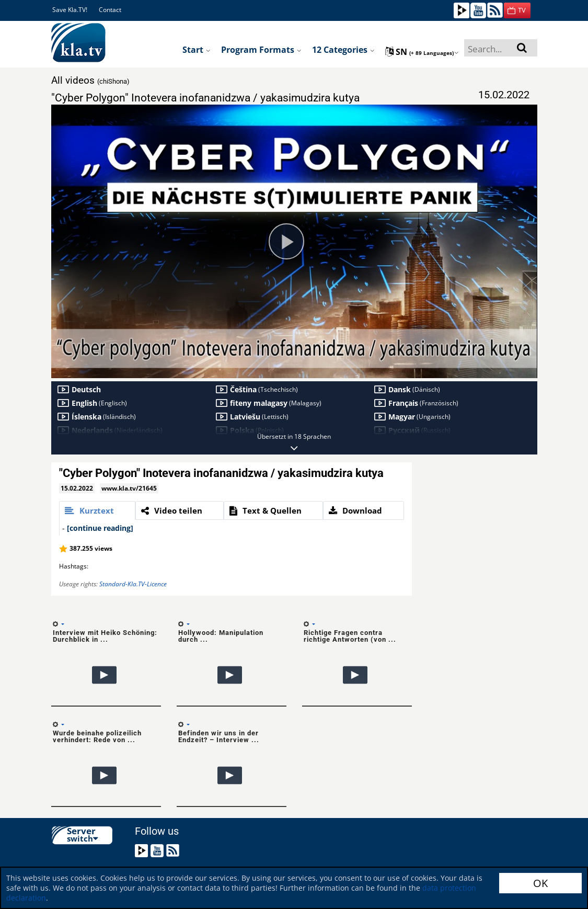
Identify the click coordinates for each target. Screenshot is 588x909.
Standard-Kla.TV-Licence (133, 584)
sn (422, 52)
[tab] (97, 510)
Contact (110, 10)
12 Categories (343, 50)
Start (197, 50)
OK (540, 883)
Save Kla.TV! (70, 10)
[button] (517, 10)
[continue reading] (100, 528)
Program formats (261, 50)
